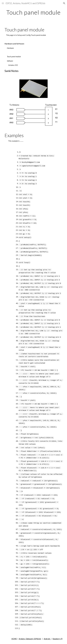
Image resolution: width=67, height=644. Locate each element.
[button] (3, 3)
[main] (33, 12)
